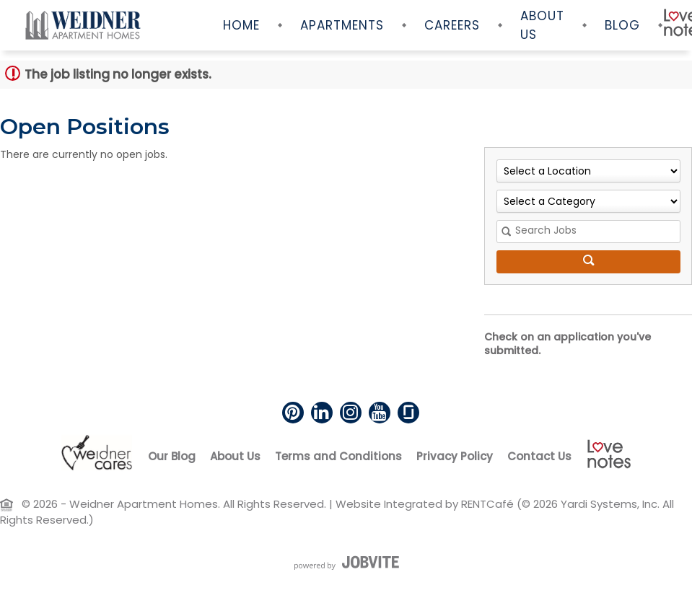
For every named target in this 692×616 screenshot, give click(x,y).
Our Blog (172, 456)
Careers (452, 25)
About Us (542, 25)
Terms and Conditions (338, 456)
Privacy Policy (455, 456)
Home (241, 25)
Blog (622, 25)
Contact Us (539, 456)
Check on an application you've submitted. (568, 344)
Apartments (342, 25)
